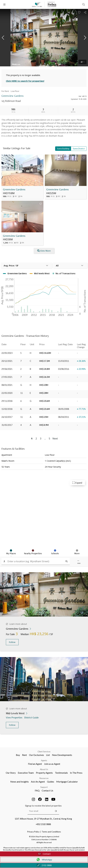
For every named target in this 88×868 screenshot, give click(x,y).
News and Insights (20, 782)
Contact (44, 854)
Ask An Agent (38, 782)
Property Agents (44, 773)
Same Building (63, 149)
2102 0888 (44, 865)
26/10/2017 (7, 417)
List (48, 755)
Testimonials (61, 773)
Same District (79, 149)
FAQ (37, 790)
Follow (12, 642)
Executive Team (26, 773)
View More (44, 251)
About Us (44, 769)
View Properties (14, 717)
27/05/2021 (7, 377)
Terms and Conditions (51, 832)
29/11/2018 (7, 401)
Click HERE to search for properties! (25, 81)
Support (44, 787)
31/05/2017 (7, 425)
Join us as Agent (52, 764)
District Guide (32, 717)
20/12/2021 (7, 361)
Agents (44, 760)
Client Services (44, 752)
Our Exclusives (36, 755)
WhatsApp (44, 860)
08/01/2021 (7, 385)
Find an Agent (35, 764)
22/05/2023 (7, 353)
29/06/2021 (7, 369)
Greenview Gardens (14, 189)
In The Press (76, 773)
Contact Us (47, 790)
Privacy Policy (33, 832)
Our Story (11, 773)
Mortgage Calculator (67, 782)
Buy (18, 755)
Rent (24, 755)
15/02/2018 (7, 409)
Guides (51, 782)
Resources (44, 778)
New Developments (62, 755)
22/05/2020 (7, 393)
